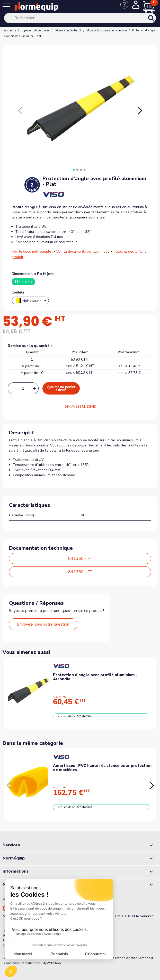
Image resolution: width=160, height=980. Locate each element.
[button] (140, 111)
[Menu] (8, 7)
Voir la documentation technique (83, 251)
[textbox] (30, 302)
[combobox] (30, 300)
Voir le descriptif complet (32, 251)
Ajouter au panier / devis (61, 388)
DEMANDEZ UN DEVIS (80, 407)
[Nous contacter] (126, 7)
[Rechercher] (80, 18)
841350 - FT (80, 558)
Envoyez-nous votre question (43, 624)
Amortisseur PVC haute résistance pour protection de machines (102, 768)
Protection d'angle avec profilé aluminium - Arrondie (95, 677)
